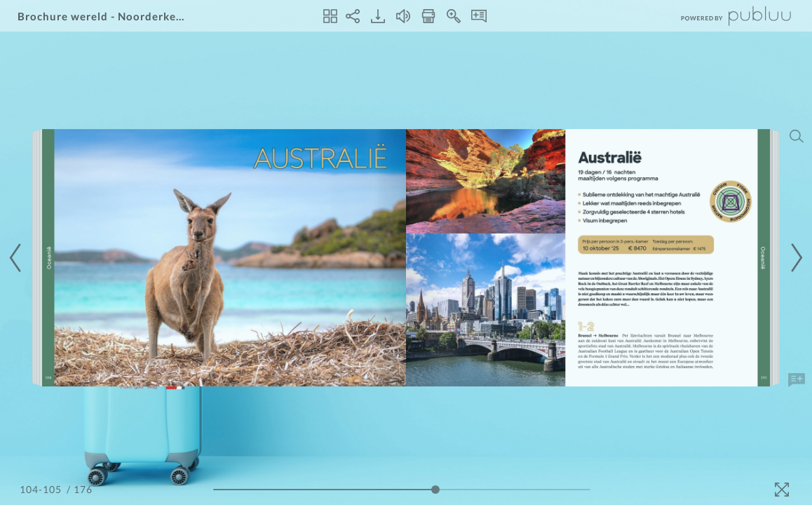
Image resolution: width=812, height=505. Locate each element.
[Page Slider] (402, 490)
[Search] (797, 136)
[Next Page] (794, 258)
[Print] (428, 16)
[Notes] (479, 16)
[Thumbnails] (330, 16)
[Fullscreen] (782, 490)
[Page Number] (42, 489)
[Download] (378, 16)
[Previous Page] (18, 258)
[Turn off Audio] (403, 16)
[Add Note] (797, 380)
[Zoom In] (454, 16)
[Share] (353, 16)
